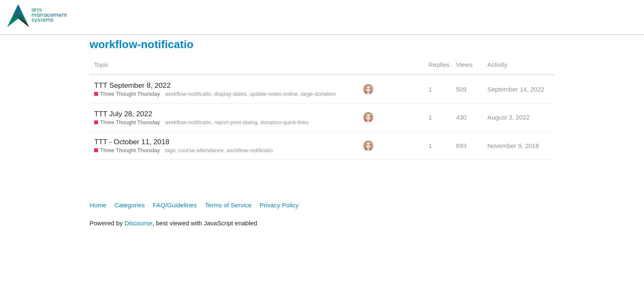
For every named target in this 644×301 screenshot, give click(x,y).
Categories (130, 205)
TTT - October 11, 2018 (132, 142)
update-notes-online (274, 94)
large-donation (318, 94)
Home (98, 205)
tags (170, 150)
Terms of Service (228, 205)
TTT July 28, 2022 (123, 114)
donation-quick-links (285, 122)
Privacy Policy (279, 205)
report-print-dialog (236, 122)
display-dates (231, 94)
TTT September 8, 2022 (133, 85)
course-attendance (201, 150)
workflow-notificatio (188, 94)
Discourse (138, 223)
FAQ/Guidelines (175, 205)
